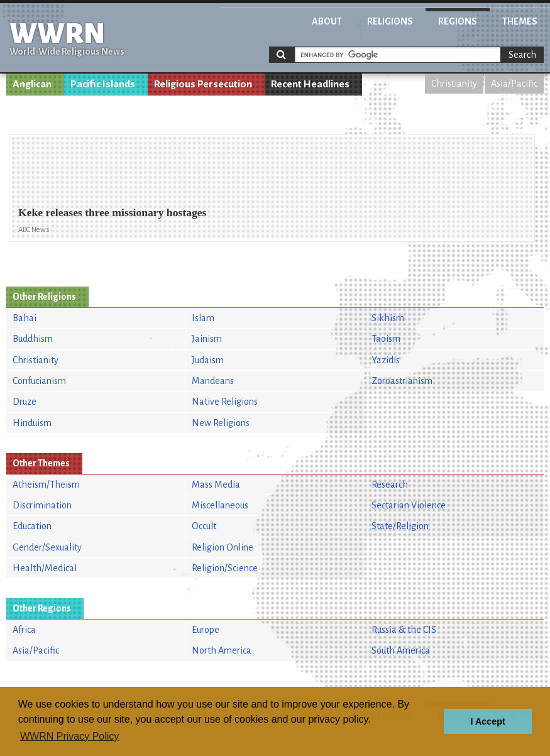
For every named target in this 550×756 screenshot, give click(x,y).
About (327, 21)
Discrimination (42, 505)
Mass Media (216, 485)
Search (522, 55)
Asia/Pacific (514, 84)
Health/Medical (45, 568)
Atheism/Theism (46, 485)
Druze (25, 402)
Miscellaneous (220, 505)
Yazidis (386, 360)
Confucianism (39, 381)
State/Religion (400, 526)
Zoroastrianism (402, 381)
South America (401, 650)
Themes (520, 21)
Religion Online (223, 547)
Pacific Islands (103, 84)
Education (32, 526)
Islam (203, 318)
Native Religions (225, 402)
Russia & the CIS (404, 630)
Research (390, 485)
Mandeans (213, 381)
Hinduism (32, 423)
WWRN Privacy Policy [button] (69, 736)
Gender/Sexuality (47, 547)
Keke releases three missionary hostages (112, 212)
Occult (204, 526)
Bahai (25, 318)
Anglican (32, 84)
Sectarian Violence (409, 505)
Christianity (454, 84)
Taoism (386, 339)
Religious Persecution (203, 84)
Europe (206, 630)
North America (222, 650)
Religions (390, 21)
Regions (458, 21)
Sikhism (388, 318)
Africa (24, 630)
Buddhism (33, 339)
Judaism (208, 360)
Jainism (207, 339)
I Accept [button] (487, 721)
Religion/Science (225, 568)
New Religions (221, 423)
